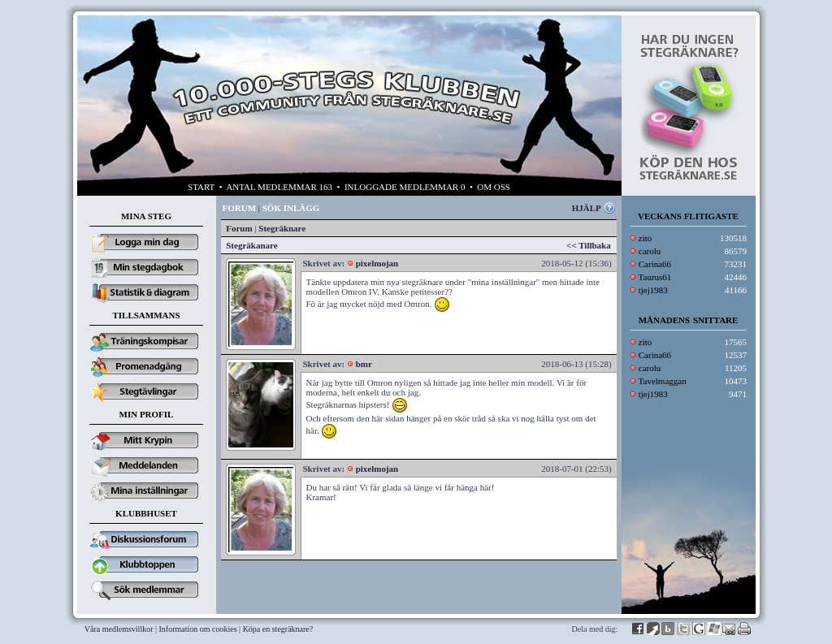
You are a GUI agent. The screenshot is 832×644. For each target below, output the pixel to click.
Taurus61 (655, 277)
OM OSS (494, 187)
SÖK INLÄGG (291, 208)
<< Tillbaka (589, 245)
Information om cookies (198, 629)
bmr (364, 364)
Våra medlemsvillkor (119, 629)
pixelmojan (377, 263)
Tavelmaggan (663, 381)
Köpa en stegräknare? (278, 629)
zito (646, 238)
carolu (650, 251)
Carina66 (655, 264)
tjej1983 (653, 290)
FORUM (240, 208)
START (201, 187)
